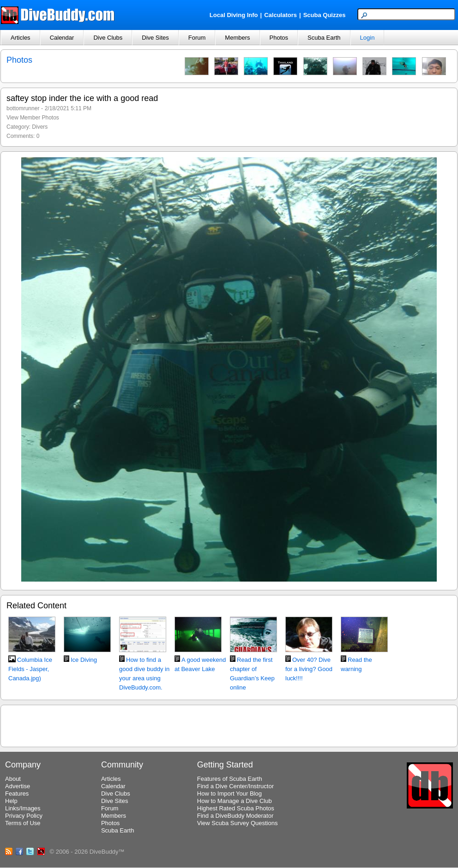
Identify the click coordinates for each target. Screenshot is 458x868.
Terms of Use (23, 823)
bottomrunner (23, 108)
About (13, 779)
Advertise (18, 786)
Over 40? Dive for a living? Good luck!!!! (309, 669)
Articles (21, 38)
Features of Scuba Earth (230, 779)
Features (17, 794)
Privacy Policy (24, 816)
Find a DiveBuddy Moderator (235, 816)
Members (237, 38)
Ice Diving (84, 660)
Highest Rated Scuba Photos (236, 808)
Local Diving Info (234, 15)
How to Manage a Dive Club (235, 801)
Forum (197, 38)
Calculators (280, 15)
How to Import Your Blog (229, 794)
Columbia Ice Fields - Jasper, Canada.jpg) (30, 669)
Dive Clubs (108, 38)
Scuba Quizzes (325, 15)
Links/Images (23, 808)
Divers (40, 127)
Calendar (62, 38)
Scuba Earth (324, 38)
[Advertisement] (229, 725)
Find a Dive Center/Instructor (235, 786)
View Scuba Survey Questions (238, 823)
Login (368, 38)
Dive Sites (155, 38)
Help (11, 801)
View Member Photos (33, 118)
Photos (279, 38)
